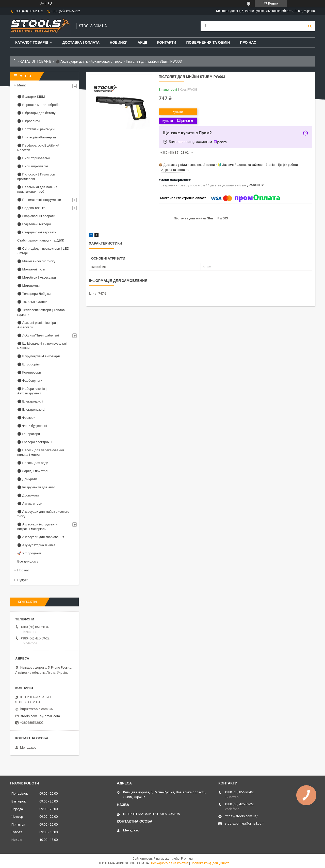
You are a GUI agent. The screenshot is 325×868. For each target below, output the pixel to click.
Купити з (178, 121)
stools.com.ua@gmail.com (40, 716)
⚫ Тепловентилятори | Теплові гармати (41, 312)
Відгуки (23, 580)
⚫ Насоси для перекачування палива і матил (41, 452)
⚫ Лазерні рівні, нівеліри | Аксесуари (37, 325)
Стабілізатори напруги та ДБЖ (41, 240)
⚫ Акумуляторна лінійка (36, 545)
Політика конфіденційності (210, 863)
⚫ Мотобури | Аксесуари (37, 277)
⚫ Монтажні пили (31, 269)
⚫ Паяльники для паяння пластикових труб (37, 189)
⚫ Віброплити (28, 121)
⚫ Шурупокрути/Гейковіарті (39, 356)
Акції (142, 42)
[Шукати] (310, 26)
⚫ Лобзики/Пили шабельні (38, 335)
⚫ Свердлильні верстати (37, 232)
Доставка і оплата (81, 42)
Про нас (248, 42)
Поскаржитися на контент (170, 863)
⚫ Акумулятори (30, 503)
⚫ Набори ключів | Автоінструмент (32, 391)
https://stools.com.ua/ (37, 709)
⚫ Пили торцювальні (34, 158)
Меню (22, 85)
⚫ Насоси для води (33, 463)
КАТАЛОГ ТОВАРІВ (36, 61)
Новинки (119, 42)
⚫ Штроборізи (29, 364)
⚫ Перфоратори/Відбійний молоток (38, 148)
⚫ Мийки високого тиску (36, 261)
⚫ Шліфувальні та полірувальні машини (42, 346)
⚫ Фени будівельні (32, 426)
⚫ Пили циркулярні (33, 166)
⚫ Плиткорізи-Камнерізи (37, 137)
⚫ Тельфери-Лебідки (34, 294)
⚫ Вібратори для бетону (36, 113)
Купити (178, 112)
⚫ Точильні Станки (32, 302)
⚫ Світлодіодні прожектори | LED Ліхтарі (43, 251)
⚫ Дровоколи (28, 495)
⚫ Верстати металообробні (39, 105)
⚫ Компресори (29, 372)
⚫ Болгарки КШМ (31, 97)
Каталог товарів (32, 42)
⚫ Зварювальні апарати (36, 216)
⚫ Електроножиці (31, 409)
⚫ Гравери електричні (35, 442)
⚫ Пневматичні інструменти (39, 200)
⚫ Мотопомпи (28, 286)
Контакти (167, 42)
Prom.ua (187, 859)
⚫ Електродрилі (30, 401)
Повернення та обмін (208, 42)
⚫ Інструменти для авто (36, 487)
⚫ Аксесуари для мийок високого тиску (89, 61)
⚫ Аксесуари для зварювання (41, 537)
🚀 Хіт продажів (29, 553)
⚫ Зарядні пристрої (33, 471)
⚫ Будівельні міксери (34, 224)
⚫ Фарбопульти (30, 381)
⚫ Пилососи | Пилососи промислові (36, 177)
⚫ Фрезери (26, 418)
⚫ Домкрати (27, 479)
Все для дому (28, 561)
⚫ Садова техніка (31, 208)
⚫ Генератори (29, 434)
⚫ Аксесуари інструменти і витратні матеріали (38, 527)
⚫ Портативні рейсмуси (36, 129)
